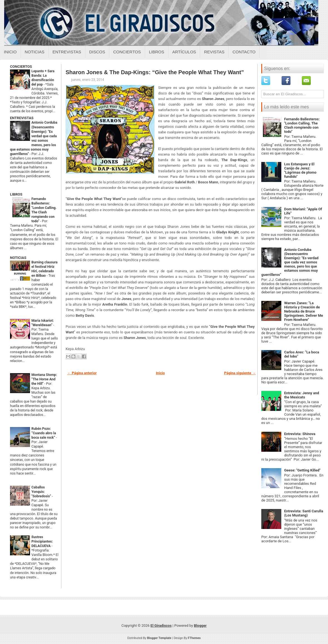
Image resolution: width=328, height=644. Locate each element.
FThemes (194, 638)
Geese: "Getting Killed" (302, 470)
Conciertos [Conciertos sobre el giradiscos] (127, 52)
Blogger (200, 626)
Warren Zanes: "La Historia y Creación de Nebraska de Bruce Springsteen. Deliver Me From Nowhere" (304, 311)
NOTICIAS (18, 258)
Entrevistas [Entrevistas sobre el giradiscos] (67, 52)
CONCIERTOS (21, 67)
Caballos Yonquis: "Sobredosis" (42, 492)
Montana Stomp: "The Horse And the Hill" (44, 379)
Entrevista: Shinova (300, 434)
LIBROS (16, 194)
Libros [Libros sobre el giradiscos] (157, 52)
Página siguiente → (240, 373)
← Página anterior (82, 373)
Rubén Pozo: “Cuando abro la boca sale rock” (44, 433)
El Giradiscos (161, 626)
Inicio (10, 52)
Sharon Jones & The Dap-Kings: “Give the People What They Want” (155, 72)
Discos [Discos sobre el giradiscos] (97, 52)
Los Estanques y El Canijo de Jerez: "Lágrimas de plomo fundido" (300, 170)
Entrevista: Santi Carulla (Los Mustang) (304, 513)
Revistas (214, 52)
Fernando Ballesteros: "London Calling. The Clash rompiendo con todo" (302, 125)
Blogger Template (159, 638)
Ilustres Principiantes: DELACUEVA (42, 541)
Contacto (244, 52)
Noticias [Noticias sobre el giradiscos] (35, 52)
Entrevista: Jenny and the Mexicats (302, 395)
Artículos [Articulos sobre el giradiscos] (184, 52)
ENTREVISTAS (22, 118)
